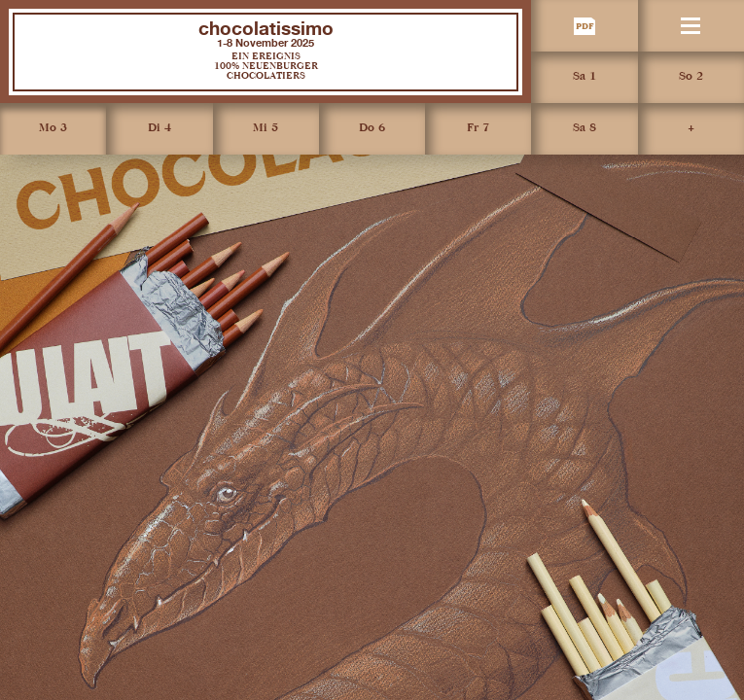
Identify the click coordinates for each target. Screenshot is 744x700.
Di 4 (159, 128)
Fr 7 (478, 128)
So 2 (691, 77)
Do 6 (372, 128)
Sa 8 (585, 128)
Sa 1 (585, 77)
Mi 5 (266, 128)
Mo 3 (53, 128)
